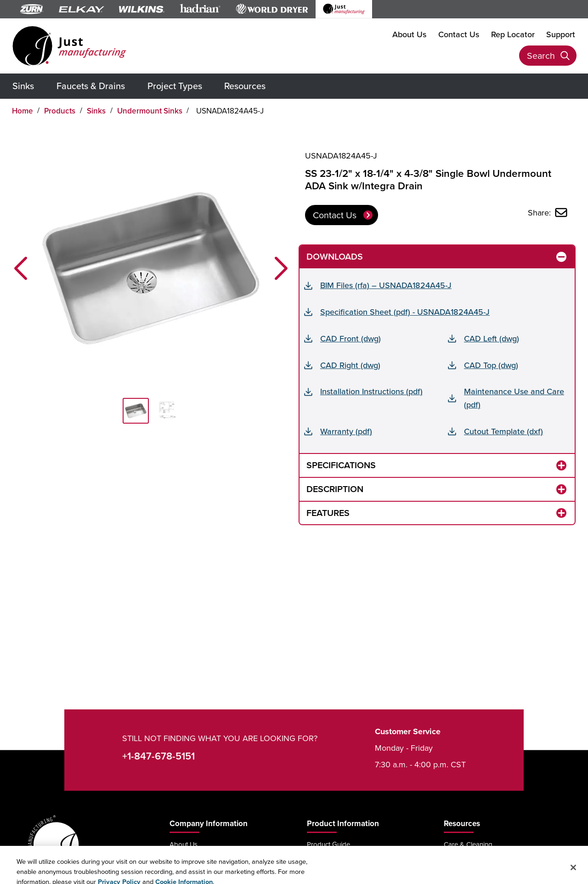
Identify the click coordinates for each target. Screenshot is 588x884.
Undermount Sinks (150, 111)
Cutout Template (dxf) (503, 431)
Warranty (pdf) (346, 431)
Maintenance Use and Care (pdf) (514, 398)
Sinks (23, 86)
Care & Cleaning (468, 844)
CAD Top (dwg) (491, 365)
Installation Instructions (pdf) (371, 391)
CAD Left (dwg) (492, 338)
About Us (409, 34)
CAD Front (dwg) (351, 338)
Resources (245, 86)
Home (23, 111)
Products (60, 111)
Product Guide (328, 844)
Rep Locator (513, 34)
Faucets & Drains (91, 86)
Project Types (175, 86)
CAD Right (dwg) (350, 365)
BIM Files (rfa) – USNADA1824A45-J (386, 285)
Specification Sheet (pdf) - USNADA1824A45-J (405, 312)
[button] (21, 268)
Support (561, 34)
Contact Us (459, 34)
